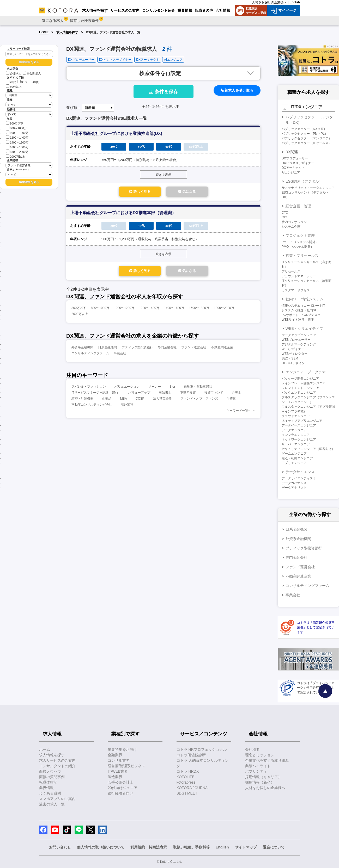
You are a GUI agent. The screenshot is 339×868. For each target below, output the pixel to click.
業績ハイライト (258, 766)
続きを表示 (164, 175)
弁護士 (237, 395)
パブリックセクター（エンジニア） (307, 138)
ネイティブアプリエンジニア (302, 421)
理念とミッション (260, 755)
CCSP (140, 401)
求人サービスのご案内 (57, 760)
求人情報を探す (67, 32)
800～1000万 (16, 128)
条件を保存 (164, 92)
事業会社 (120, 355)
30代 (22, 82)
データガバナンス (294, 483)
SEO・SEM (290, 358)
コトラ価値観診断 (191, 755)
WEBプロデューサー (296, 340)
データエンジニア (294, 430)
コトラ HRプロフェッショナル (202, 749)
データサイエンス (300, 472)
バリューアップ (139, 395)
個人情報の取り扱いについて (101, 847)
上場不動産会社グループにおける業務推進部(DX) (116, 134)
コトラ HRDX (188, 771)
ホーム (45, 749)
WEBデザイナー (293, 349)
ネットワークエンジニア (299, 439)
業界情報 (46, 788)
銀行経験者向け (120, 793)
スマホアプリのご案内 (57, 799)
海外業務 (127, 407)
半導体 (231, 401)
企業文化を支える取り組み (267, 760)
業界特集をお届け (122, 749)
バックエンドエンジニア (299, 393)
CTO (285, 213)
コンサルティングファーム (90, 355)
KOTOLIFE (186, 777)
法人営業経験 (162, 401)
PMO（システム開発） (298, 247)
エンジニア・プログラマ (306, 372)
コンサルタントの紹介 (57, 766)
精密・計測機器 (82, 401)
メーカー (155, 389)
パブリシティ (256, 771)
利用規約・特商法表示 (149, 847)
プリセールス (291, 271)
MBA (124, 401)
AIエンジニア (173, 60)
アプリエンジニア (294, 463)
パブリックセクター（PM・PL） (305, 134)
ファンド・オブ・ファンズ (199, 401)
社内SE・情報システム (304, 299)
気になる (198, 192)
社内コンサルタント (296, 222)
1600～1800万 (17, 147)
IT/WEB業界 (118, 771)
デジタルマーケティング (299, 344)
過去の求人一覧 (52, 804)
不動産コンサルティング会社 (92, 407)
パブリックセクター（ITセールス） (307, 143)
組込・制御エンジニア (297, 458)
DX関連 (292, 152)
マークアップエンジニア (299, 335)
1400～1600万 (17, 142)
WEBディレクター (295, 354)
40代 (34, 82)
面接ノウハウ (50, 771)
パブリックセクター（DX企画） (304, 129)
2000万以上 (15, 156)
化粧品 (107, 401)
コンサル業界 (119, 760)
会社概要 (252, 749)
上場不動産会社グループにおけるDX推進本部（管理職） (123, 214)
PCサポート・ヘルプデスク (301, 315)
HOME (44, 32)
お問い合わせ (60, 847)
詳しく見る (128, 192)
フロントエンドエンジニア (300, 388)
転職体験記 (48, 782)
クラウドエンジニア (296, 416)
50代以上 (14, 87)
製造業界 (115, 777)
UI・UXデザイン (293, 363)
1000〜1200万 (124, 310)
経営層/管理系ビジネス (126, 766)
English (295, 2)
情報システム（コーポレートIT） (305, 306)
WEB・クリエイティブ (304, 328)
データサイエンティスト (299, 478)
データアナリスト (294, 488)
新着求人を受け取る (237, 90)
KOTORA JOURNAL (193, 788)
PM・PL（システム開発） (300, 242)
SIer (172, 389)
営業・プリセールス (302, 256)
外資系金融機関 (82, 349)
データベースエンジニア (299, 425)
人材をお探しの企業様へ (269, 2)
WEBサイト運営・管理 (298, 320)
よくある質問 (50, 793)
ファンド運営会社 (194, 349)
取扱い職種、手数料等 (191, 847)
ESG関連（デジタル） (304, 181)
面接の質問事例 (52, 777)
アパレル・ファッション (89, 389)
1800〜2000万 (224, 310)
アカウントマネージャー (299, 276)
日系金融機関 (107, 349)
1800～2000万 (17, 151)
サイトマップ (246, 847)
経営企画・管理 (298, 206)
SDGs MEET (187, 793)
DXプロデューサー (81, 60)
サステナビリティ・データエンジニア (308, 188)
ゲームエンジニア (294, 454)
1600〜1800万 (199, 310)
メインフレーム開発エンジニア (304, 383)
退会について (274, 847)
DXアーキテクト (148, 60)
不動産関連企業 (222, 349)
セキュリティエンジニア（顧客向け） (308, 449)
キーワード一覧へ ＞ (241, 413)
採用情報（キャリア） (263, 777)
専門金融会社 (167, 349)
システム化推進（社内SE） (301, 310)
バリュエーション (127, 389)
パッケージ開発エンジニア (300, 379)
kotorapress (186, 782)
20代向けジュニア (123, 788)
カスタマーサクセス (296, 290)
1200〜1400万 (149, 310)
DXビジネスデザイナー (115, 60)
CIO (284, 217)
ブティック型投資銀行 (137, 349)
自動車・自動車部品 (198, 389)
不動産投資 (188, 395)
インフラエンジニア (296, 435)
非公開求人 (32, 73)
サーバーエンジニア (296, 444)
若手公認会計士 (120, 782)
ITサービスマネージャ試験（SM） (96, 395)
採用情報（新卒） (260, 782)
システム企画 (291, 227)
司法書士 (165, 395)
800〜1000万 (100, 310)
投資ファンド (214, 395)
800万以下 (15, 123)
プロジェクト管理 (300, 235)
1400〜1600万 (174, 310)
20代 (11, 82)
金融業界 (115, 755)
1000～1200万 (17, 132)
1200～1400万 (17, 137)
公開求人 (14, 73)
